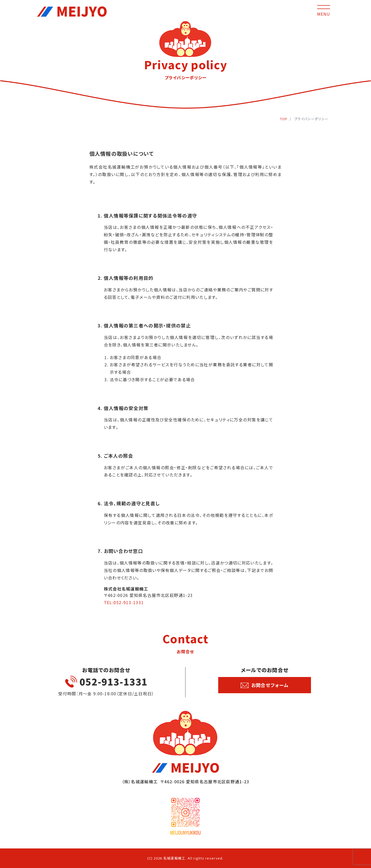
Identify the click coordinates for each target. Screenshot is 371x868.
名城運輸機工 (174, 858)
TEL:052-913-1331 (124, 602)
